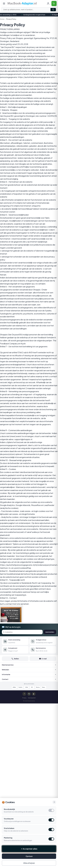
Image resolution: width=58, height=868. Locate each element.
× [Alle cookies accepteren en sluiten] (54, 802)
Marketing (8, 838)
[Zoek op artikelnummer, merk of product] (29, 10)
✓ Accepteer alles (29, 849)
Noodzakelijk (9, 809)
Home (2, 19)
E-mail (43, 659)
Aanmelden (50, 632)
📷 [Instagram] (29, 694)
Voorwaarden (32, 698)
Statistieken (9, 828)
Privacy (24, 698)
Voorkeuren (9, 819)
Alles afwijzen (29, 863)
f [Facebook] (24, 694)
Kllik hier (35, 32)
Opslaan (29, 856)
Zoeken (53, 10)
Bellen (15, 659)
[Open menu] (4, 4)
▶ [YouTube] (34, 694)
